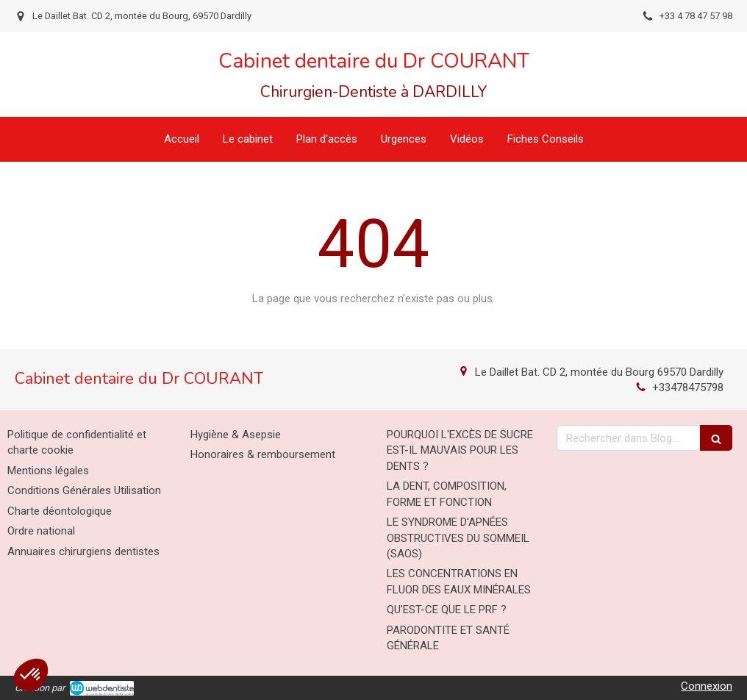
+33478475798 (688, 387)
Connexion (707, 686)
